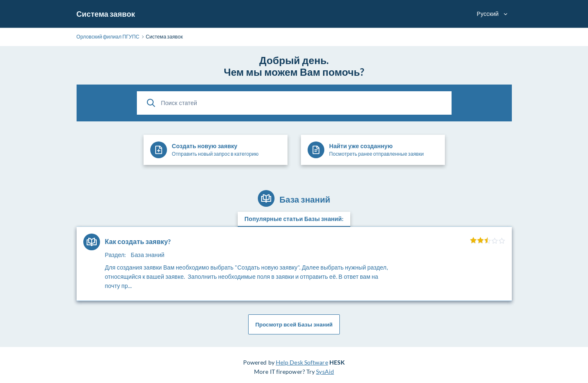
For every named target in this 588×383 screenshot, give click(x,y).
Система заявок (106, 14)
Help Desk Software (302, 362)
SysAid (325, 371)
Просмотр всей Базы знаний (294, 324)
